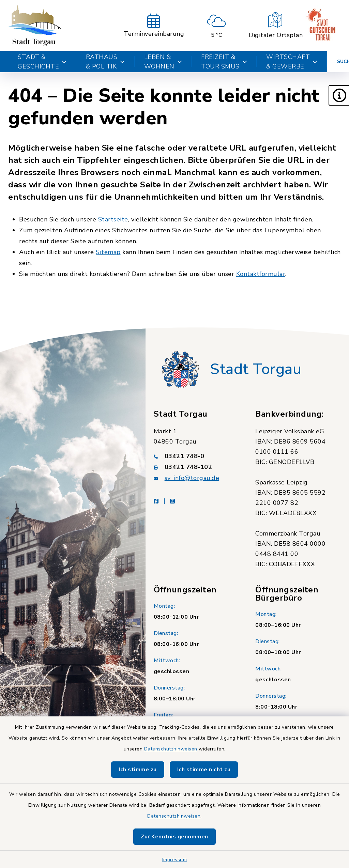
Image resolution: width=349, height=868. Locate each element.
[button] (339, 95)
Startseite (113, 219)
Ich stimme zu (138, 770)
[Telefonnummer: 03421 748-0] (196, 456)
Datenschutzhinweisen (171, 749)
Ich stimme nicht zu (204, 770)
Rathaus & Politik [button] (105, 62)
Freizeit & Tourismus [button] (224, 62)
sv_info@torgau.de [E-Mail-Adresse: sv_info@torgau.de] (192, 478)
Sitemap (108, 252)
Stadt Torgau (256, 369)
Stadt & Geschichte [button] (42, 62)
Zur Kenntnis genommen (174, 837)
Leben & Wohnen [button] (163, 62)
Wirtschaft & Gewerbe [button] (292, 62)
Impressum (175, 860)
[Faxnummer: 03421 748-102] (196, 467)
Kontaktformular (261, 274)
